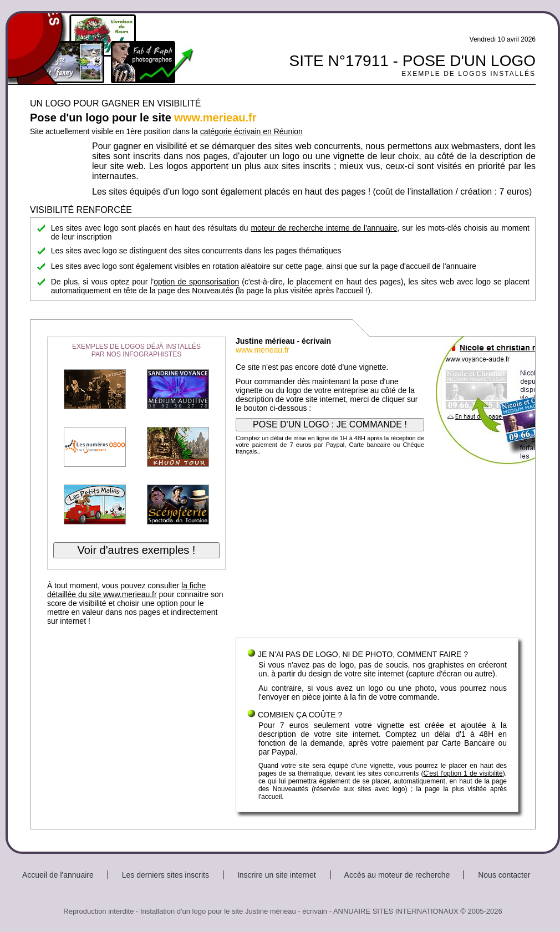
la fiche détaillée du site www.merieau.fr (126, 590)
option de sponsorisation (196, 282)
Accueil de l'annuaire (58, 875)
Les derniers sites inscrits (166, 875)
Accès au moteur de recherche (397, 875)
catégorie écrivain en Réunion (251, 131)
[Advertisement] (377, 549)
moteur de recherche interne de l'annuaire (324, 228)
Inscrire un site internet (277, 875)
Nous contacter (504, 875)
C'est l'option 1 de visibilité (463, 773)
